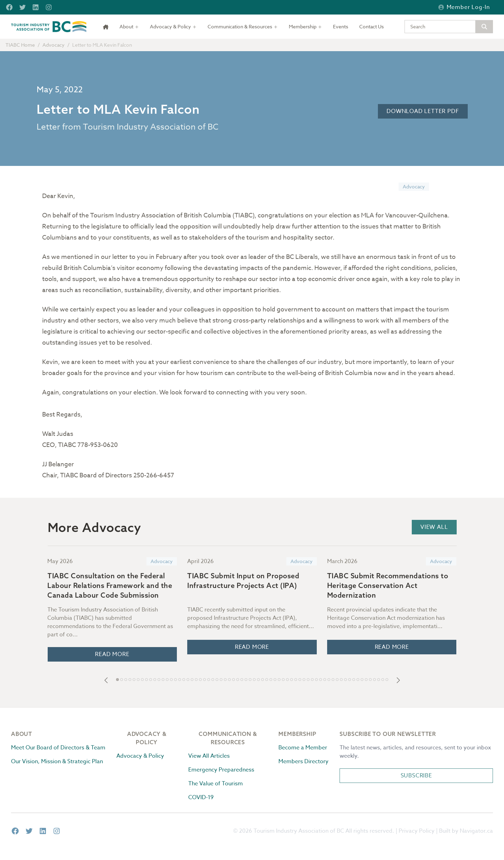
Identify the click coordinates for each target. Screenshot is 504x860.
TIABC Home (20, 45)
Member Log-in (464, 7)
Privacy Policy (417, 831)
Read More (112, 654)
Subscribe (416, 776)
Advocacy (54, 45)
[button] (106, 680)
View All (434, 527)
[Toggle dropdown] (129, 27)
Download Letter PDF (423, 111)
